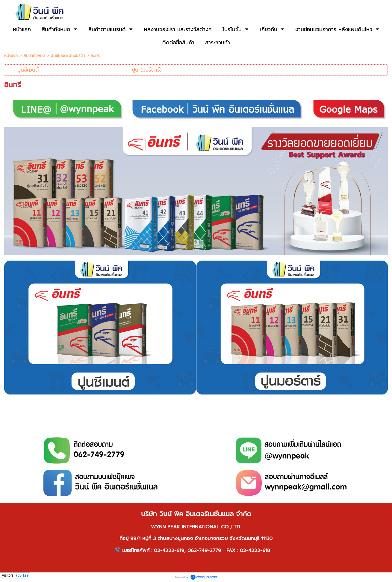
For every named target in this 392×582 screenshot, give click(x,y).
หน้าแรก (11, 56)
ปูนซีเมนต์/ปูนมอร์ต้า (68, 56)
